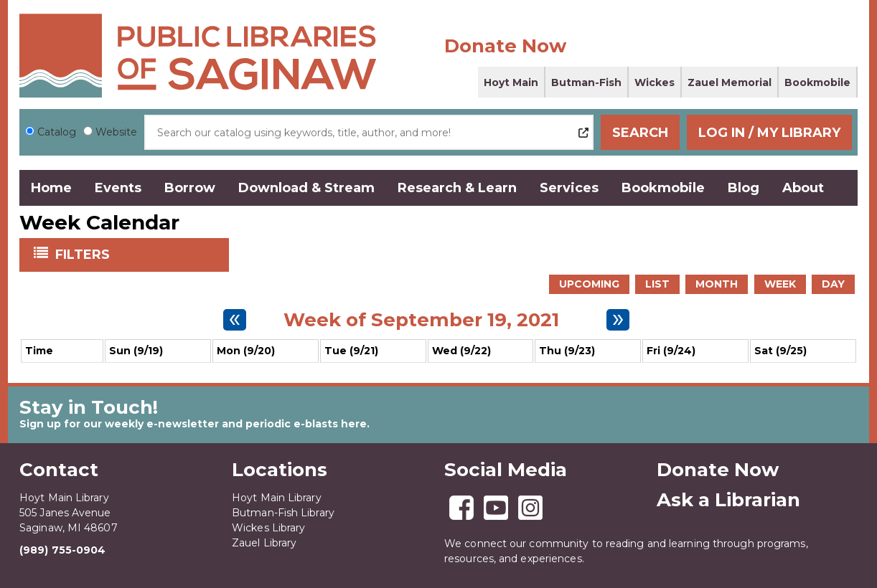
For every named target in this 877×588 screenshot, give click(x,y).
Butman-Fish (586, 82)
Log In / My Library (769, 133)
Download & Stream (306, 188)
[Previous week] (235, 320)
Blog (744, 188)
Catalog (57, 132)
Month (717, 284)
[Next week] (618, 320)
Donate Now (505, 46)
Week (780, 284)
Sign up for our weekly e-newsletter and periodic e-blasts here (193, 424)
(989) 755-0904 (62, 550)
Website (116, 132)
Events (118, 188)
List (657, 284)
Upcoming (589, 284)
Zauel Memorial (730, 82)
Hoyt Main (511, 82)
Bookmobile (817, 82)
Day (833, 284)
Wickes (655, 82)
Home (51, 188)
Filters (84, 254)
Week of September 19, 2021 (421, 320)
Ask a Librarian (728, 500)
